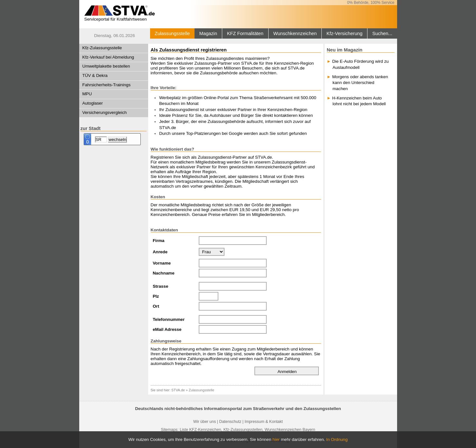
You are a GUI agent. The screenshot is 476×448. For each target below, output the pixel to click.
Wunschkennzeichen (295, 33)
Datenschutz (230, 422)
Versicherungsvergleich (105, 112)
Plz (156, 296)
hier (276, 439)
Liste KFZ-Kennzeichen (200, 430)
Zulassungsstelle (172, 33)
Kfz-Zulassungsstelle (102, 48)
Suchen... (382, 33)
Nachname (163, 273)
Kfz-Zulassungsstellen (243, 430)
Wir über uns (205, 422)
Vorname (162, 263)
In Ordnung (337, 439)
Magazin (208, 33)
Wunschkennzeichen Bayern (290, 430)
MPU (87, 94)
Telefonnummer (169, 319)
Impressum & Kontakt (263, 422)
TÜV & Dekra (95, 75)
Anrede (160, 252)
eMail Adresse (167, 329)
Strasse (160, 286)
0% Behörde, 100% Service (371, 3)
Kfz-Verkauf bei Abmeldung (108, 57)
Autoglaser (93, 103)
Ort (156, 306)
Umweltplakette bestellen (106, 66)
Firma (158, 241)
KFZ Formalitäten (245, 33)
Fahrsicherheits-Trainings (107, 85)
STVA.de (178, 390)
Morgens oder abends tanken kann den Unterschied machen (360, 83)
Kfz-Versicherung (345, 33)
